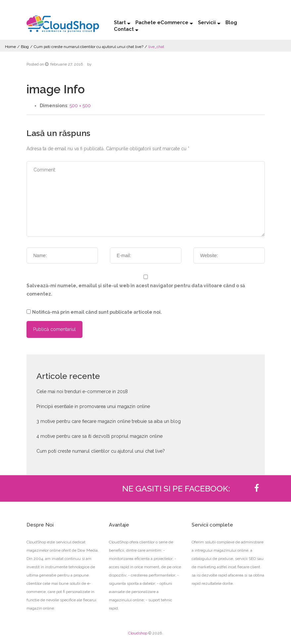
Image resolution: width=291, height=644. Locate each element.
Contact (124, 29)
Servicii (207, 23)
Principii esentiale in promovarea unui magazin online (93, 406)
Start (120, 23)
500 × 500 (80, 106)
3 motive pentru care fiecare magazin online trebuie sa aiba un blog (109, 421)
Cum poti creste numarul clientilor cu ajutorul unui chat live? (89, 47)
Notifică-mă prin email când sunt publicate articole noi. (97, 312)
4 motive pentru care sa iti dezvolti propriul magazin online (99, 436)
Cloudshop (138, 633)
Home (10, 47)
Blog (231, 23)
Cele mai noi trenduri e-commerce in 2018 (82, 391)
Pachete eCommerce (162, 23)
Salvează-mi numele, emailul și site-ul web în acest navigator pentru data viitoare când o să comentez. (136, 290)
